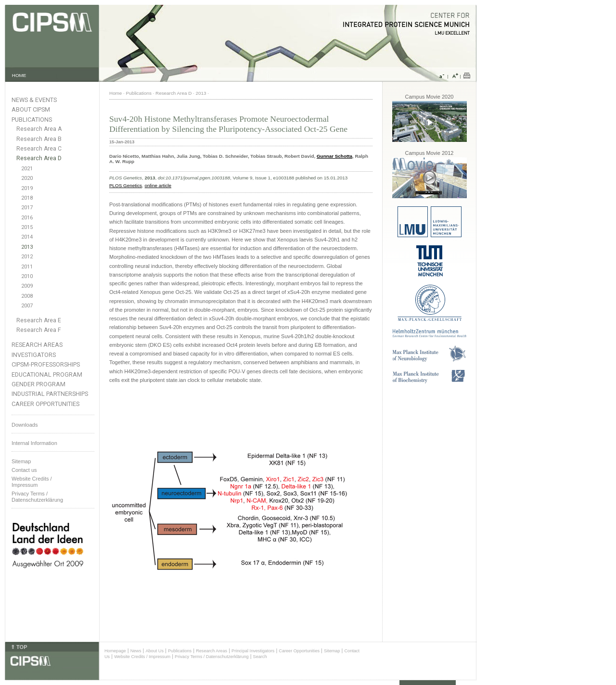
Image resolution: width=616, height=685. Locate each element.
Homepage (115, 651)
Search (260, 657)
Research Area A (39, 129)
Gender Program (38, 384)
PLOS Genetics (126, 185)
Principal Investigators (253, 651)
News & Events (34, 100)
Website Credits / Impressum (142, 657)
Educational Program (47, 374)
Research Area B (39, 139)
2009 (27, 286)
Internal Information (34, 443)
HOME (19, 75)
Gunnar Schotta (334, 156)
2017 (27, 208)
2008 (27, 296)
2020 (27, 178)
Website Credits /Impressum (32, 482)
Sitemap (21, 461)
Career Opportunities (45, 404)
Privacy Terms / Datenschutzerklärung (37, 497)
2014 (27, 237)
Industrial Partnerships (50, 394)
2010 (27, 276)
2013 (27, 247)
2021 (27, 169)
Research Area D (39, 158)
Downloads (25, 425)
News (136, 651)
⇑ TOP (19, 647)
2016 (27, 218)
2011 (27, 267)
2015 (27, 227)
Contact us (24, 470)
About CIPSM (31, 109)
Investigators (34, 355)
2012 (27, 257)
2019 (27, 188)
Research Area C (39, 149)
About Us (154, 651)
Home (115, 93)
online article (158, 185)
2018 (27, 198)
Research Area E (39, 320)
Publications (32, 120)
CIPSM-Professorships (46, 364)
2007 (27, 306)
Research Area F (39, 330)
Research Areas (37, 345)
